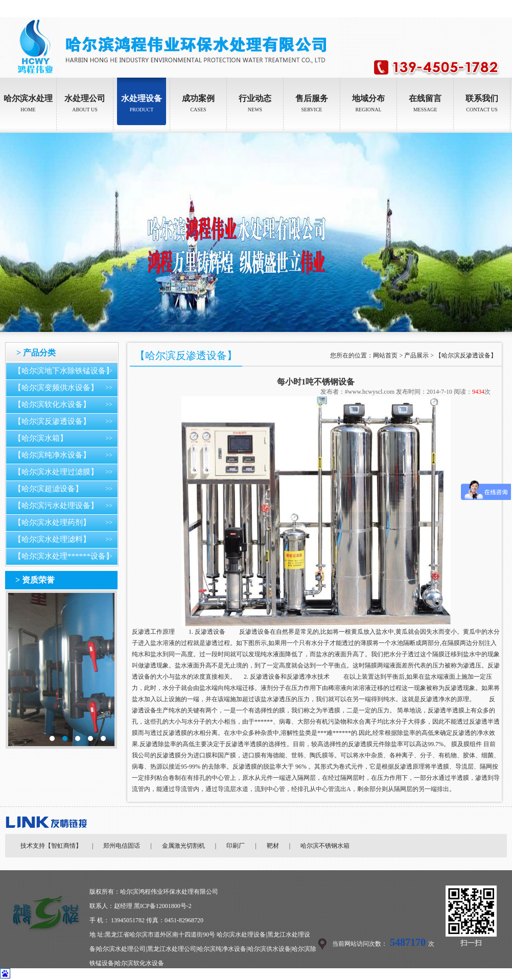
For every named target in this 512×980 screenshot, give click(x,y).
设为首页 (471, 9)
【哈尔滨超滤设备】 (48, 489)
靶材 (273, 846)
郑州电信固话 (122, 846)
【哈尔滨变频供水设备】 (56, 388)
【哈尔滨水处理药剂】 (52, 522)
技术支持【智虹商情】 (51, 846)
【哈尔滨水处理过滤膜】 (56, 472)
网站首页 (385, 355)
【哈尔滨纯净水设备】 (52, 455)
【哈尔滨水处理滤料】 (52, 539)
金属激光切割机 (183, 846)
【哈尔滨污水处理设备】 (56, 506)
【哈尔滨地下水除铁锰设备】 (64, 371)
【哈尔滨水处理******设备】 (64, 556)
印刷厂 (236, 846)
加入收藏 (500, 9)
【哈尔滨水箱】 (41, 438)
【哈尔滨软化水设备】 (52, 404)
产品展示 (416, 355)
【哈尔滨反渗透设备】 (52, 421)
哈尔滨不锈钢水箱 (325, 846)
